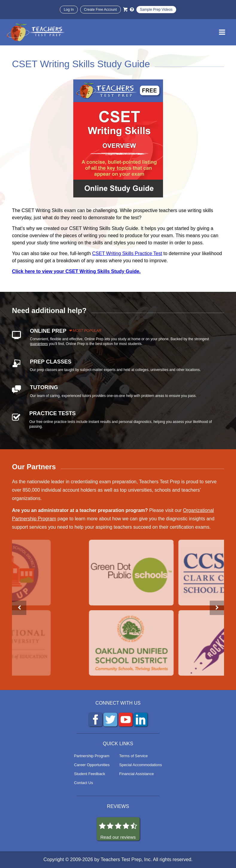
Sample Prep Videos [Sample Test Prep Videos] (156, 10)
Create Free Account (101, 10)
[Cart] (125, 10)
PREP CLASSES (51, 362)
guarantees (39, 344)
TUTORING (44, 387)
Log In (69, 10)
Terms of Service (134, 756)
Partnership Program (92, 756)
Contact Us (84, 783)
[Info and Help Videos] (132, 10)
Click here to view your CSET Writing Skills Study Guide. (76, 271)
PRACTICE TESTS (52, 413)
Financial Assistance (137, 774)
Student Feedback (90, 774)
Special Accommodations (141, 765)
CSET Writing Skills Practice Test (127, 253)
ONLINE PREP (48, 331)
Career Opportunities (92, 765)
